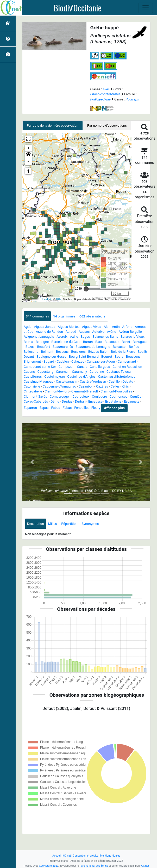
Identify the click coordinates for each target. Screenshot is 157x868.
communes (37, 316)
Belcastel (120, 347)
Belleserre (31, 352)
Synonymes (90, 524)
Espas (44, 408)
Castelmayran (54, 377)
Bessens (62, 352)
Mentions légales (110, 856)
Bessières (78, 352)
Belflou (134, 347)
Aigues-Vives (92, 327)
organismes (64, 316)
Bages (85, 337)
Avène (112, 332)
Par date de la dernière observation (53, 126)
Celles (115, 386)
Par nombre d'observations (107, 126)
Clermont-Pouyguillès (116, 391)
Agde (28, 327)
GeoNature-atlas (49, 866)
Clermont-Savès (35, 396)
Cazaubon (86, 386)
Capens (29, 372)
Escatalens (113, 401)
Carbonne (97, 372)
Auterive (98, 332)
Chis (125, 386)
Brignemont (32, 361)
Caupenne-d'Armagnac (59, 386)
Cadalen (63, 361)
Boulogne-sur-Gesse (51, 357)
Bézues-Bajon (98, 352)
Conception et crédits (86, 856)
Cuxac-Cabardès (36, 401)
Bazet (126, 342)
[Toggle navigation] (146, 8)
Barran (88, 342)
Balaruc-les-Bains (105, 337)
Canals (82, 367)
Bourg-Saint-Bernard (84, 357)
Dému (55, 401)
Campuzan (67, 367)
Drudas (67, 401)
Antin (116, 327)
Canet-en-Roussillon (127, 367)
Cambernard (127, 361)
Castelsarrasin (67, 381)
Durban (80, 401)
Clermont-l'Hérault (85, 391)
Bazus (30, 347)
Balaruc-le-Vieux (133, 337)
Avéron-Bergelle (130, 332)
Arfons (127, 327)
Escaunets (132, 401)
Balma (28, 342)
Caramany (79, 372)
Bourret (107, 357)
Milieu (53, 524)
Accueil (57, 856)
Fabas (56, 408)
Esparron (30, 408)
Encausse (95, 401)
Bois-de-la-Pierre (123, 352)
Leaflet (47, 299)
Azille (74, 337)
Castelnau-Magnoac (39, 381)
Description (36, 524)
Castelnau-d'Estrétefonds (117, 377)
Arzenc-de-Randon (49, 332)
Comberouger (60, 396)
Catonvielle (32, 386)
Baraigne (42, 342)
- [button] (29, 162)
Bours (119, 357)
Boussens (133, 357)
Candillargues (100, 367)
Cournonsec (119, 396)
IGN (59, 299)
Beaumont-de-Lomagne (93, 347)
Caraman (63, 372)
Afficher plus (114, 408)
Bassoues (112, 342)
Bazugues (140, 342)
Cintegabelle (33, 391)
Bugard (49, 361)
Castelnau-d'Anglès (81, 377)
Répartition (69, 524)
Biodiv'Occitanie (78, 8)
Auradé (71, 332)
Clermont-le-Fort (57, 391)
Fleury (96, 408)
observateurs (92, 316)
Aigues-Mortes (69, 327)
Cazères (102, 386)
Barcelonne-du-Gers (66, 342)
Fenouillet (81, 408)
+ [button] (29, 148)
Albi (106, 327)
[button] (28, 155)
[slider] (86, 289)
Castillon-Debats (121, 381)
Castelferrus (33, 377)
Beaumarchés (63, 347)
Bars (99, 342)
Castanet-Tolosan (120, 372)
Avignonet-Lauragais (39, 337)
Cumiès (136, 396)
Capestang (45, 372)
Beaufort (44, 347)
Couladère (99, 396)
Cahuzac (78, 361)
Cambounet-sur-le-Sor (40, 367)
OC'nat (67, 856)
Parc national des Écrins (94, 866)
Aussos (84, 332)
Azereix (62, 337)
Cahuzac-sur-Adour (101, 361)
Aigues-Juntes (44, 327)
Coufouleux (81, 396)
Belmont (47, 352)
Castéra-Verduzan (93, 381)
